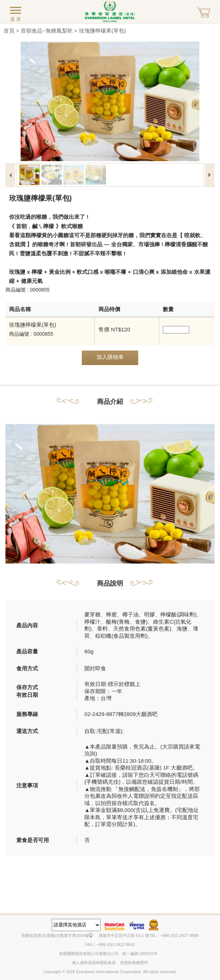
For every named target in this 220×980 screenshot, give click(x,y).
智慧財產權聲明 (134, 963)
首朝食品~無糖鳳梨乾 (47, 31)
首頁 (9, 31)
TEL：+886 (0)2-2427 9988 (174, 935)
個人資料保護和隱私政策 (94, 963)
